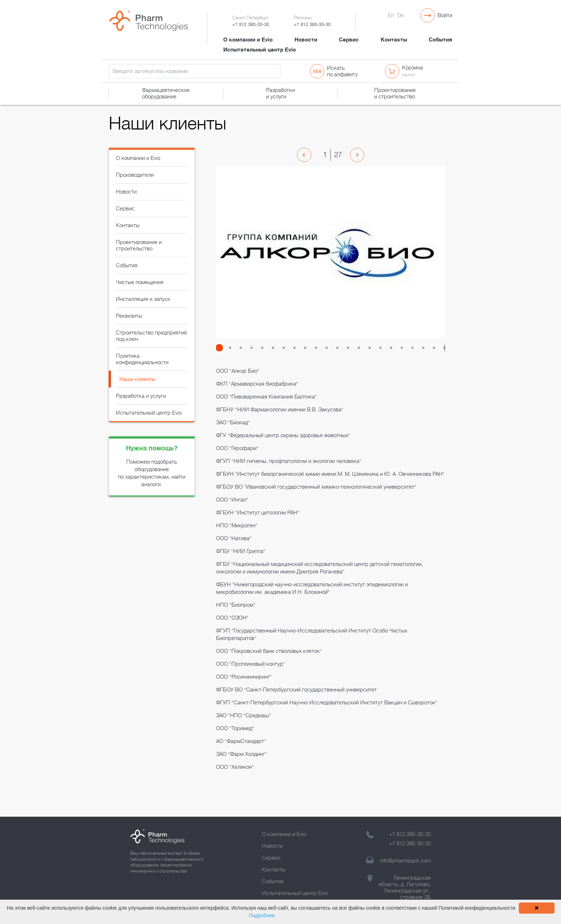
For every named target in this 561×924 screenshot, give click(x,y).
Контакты (394, 33)
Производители (135, 185)
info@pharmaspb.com (405, 861)
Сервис (349, 33)
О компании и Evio (248, 33)
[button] (221, 358)
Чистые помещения (140, 292)
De (401, 15)
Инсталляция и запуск (143, 309)
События (440, 33)
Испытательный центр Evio (260, 43)
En (391, 15)
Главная (117, 106)
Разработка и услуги (141, 406)
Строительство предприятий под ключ (151, 346)
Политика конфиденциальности (142, 369)
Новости (306, 33)
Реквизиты (129, 326)
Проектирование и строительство (139, 255)
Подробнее (262, 915)
